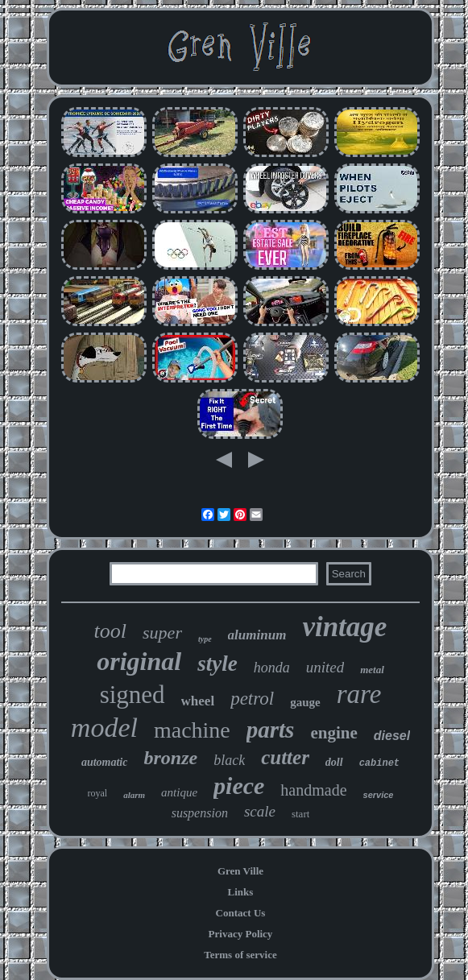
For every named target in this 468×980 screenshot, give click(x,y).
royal (98, 793)
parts (271, 730)
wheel (198, 701)
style (217, 664)
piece (239, 786)
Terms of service (240, 955)
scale (260, 811)
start (300, 814)
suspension (200, 813)
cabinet (379, 763)
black (229, 760)
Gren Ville (240, 871)
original (139, 661)
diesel (392, 736)
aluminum (257, 635)
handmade (313, 790)
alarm (134, 795)
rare (359, 694)
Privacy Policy (241, 934)
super (162, 633)
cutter (285, 757)
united (325, 667)
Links (241, 892)
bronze (170, 758)
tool (110, 631)
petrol (252, 699)
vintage (344, 627)
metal (372, 670)
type (205, 639)
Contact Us (241, 913)
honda (272, 668)
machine (192, 730)
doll (334, 762)
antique (179, 792)
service (379, 795)
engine (333, 733)
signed (133, 695)
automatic (105, 762)
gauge (305, 702)
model (104, 728)
